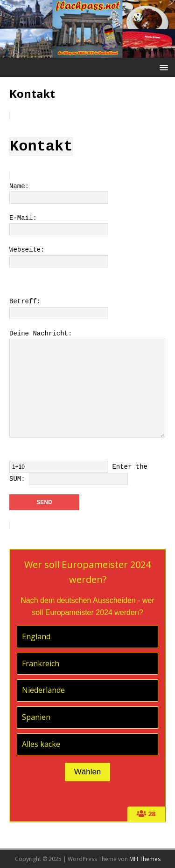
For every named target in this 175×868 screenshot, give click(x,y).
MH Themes (145, 859)
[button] (162, 67)
